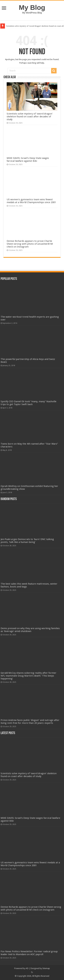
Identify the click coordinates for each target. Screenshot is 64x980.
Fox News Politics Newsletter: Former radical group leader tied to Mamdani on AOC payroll (29, 953)
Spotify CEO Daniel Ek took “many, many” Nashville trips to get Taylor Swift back (29, 403)
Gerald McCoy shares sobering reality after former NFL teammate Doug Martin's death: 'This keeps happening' (29, 676)
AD (27, 968)
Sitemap (46, 968)
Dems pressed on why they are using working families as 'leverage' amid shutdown (30, 630)
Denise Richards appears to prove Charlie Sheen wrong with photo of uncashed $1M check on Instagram (30, 244)
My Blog (32, 7)
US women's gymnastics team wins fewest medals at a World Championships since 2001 (31, 201)
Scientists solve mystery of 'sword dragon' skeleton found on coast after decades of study (30, 117)
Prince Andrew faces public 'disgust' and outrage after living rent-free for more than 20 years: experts (30, 722)
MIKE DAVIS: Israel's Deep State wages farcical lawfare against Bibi (28, 160)
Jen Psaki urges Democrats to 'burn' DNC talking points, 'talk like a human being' (27, 541)
